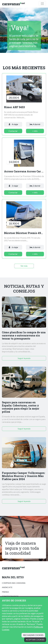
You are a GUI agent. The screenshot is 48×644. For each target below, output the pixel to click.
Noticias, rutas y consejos (24, 289)
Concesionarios (10, 596)
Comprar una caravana (14, 583)
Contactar (13, 131)
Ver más (24, 266)
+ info (35, 131)
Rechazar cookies (33, 635)
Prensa (5, 592)
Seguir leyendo (24, 358)
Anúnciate (7, 587)
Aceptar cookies (35, 640)
